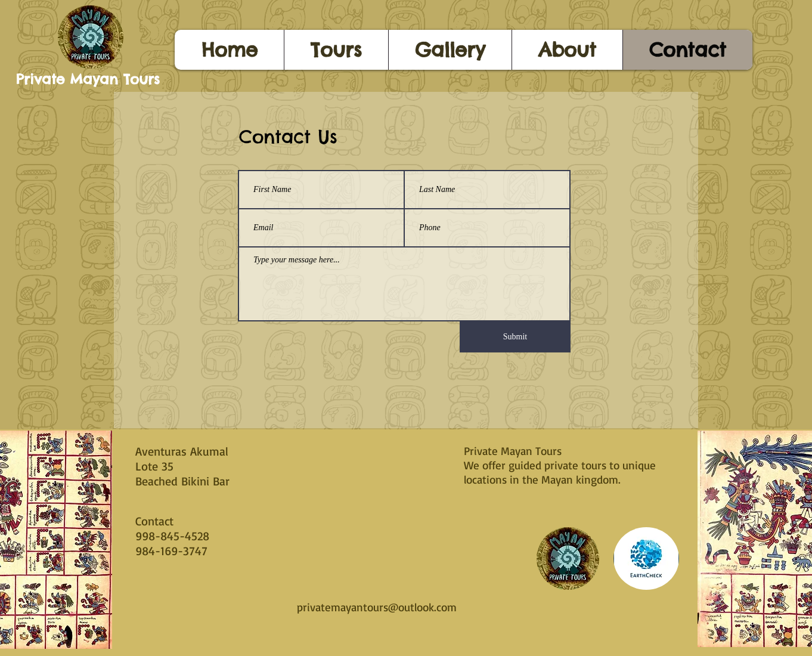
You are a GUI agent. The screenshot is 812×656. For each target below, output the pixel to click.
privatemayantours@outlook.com (377, 607)
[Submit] (515, 337)
